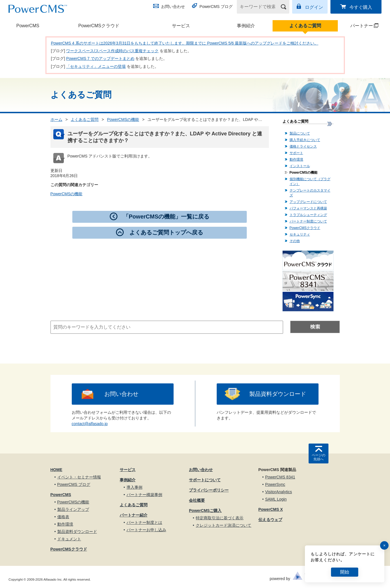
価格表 (63, 517)
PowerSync (275, 484)
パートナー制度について (308, 221)
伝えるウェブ (270, 520)
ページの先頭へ (319, 457)
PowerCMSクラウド (99, 26)
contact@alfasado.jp (90, 424)
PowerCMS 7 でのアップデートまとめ (100, 58)
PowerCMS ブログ (216, 7)
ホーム (56, 119)
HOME (56, 470)
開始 (345, 572)
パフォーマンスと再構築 (308, 208)
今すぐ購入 (361, 7)
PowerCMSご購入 (205, 511)
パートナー (359, 26)
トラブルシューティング (308, 215)
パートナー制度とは (144, 522)
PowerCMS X (271, 509)
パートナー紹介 (134, 515)
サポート (296, 153)
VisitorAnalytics (279, 492)
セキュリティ (300, 234)
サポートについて (205, 480)
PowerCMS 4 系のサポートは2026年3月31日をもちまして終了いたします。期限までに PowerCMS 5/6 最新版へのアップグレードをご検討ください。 (185, 43)
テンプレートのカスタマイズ (310, 193)
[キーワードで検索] (260, 7)
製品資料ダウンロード (278, 394)
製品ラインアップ (73, 509)
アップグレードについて (308, 202)
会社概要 (197, 500)
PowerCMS (28, 26)
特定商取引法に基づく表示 (220, 518)
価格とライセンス (303, 146)
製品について (300, 133)
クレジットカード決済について (224, 525)
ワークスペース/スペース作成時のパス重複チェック (112, 51)
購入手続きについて (305, 140)
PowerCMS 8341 (280, 477)
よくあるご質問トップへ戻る (166, 232)
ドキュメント (69, 539)
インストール (300, 166)
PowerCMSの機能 (123, 119)
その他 (295, 241)
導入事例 (134, 487)
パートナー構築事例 (144, 495)
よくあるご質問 (305, 26)
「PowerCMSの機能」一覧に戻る (166, 217)
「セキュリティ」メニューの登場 (96, 66)
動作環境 (296, 159)
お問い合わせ (173, 7)
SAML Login (276, 499)
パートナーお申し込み (146, 530)
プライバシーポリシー (209, 490)
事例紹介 (246, 26)
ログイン (314, 7)
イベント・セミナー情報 (79, 477)
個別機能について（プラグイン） (310, 181)
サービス (181, 26)
